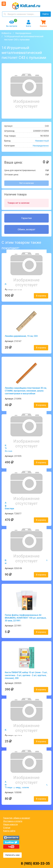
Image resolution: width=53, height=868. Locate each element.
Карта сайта (9, 831)
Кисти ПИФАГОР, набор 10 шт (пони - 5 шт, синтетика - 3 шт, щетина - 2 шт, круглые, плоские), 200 (26, 675)
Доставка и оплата (13, 821)
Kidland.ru (6, 33)
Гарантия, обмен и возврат (17, 818)
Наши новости (10, 824)
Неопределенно (23, 33)
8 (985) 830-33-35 (35, 863)
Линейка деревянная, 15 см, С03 (21, 336)
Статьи (7, 828)
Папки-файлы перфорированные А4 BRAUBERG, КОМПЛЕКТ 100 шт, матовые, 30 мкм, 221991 (26, 618)
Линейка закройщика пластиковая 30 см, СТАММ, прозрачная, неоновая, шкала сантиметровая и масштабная (26, 391)
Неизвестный (42, 141)
